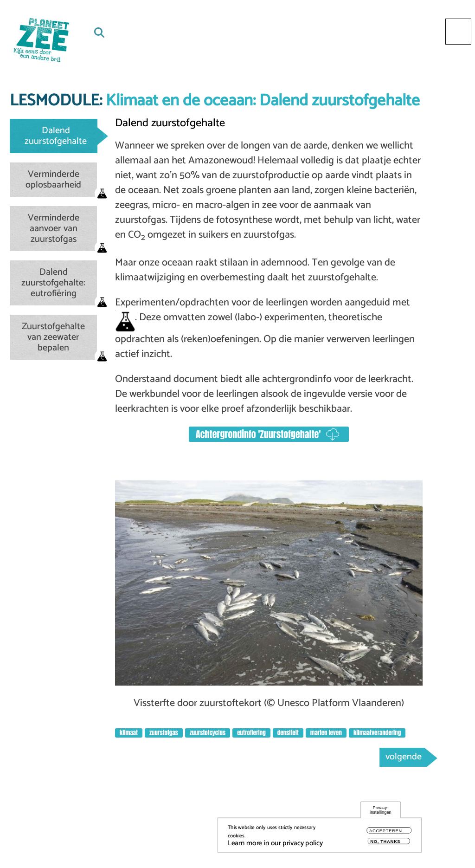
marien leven (326, 733)
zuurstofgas (164, 733)
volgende (404, 757)
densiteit (288, 733)
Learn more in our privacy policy (275, 845)
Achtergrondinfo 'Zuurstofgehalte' (258, 434)
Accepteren (386, 833)
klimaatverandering (377, 733)
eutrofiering (251, 733)
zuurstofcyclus (208, 733)
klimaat (129, 733)
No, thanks (385, 844)
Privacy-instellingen (381, 812)
